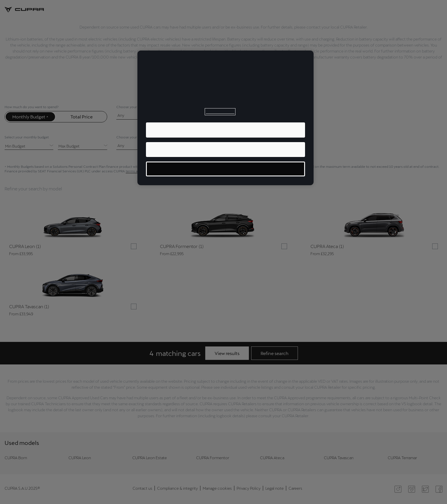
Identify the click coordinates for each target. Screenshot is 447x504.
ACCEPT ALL (225, 130)
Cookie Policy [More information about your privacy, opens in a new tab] (220, 112)
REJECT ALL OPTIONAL (226, 149)
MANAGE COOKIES (226, 169)
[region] (225, 118)
